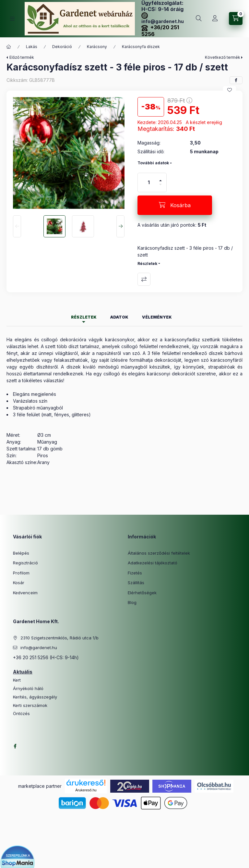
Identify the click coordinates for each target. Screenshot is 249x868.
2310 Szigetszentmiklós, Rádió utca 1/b (59, 638)
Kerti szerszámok (30, 705)
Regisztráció (25, 563)
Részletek (147, 264)
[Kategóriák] (12, 19)
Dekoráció (62, 47)
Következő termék (223, 57)
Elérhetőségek (142, 593)
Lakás (32, 47)
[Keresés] (199, 19)
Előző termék (22, 57)
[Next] (120, 226)
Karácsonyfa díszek (141, 47)
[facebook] (236, 80)
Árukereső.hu (86, 790)
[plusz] (160, 178)
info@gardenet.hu (39, 648)
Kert (17, 680)
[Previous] (17, 226)
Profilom (21, 573)
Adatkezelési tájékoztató (153, 563)
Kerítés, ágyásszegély (35, 697)
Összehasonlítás (144, 279)
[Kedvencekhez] (230, 90)
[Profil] (215, 19)
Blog (132, 602)
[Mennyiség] (149, 182)
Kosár (19, 583)
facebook (15, 746)
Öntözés (21, 714)
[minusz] (160, 187)
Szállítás (136, 583)
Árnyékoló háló (28, 689)
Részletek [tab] (84, 317)
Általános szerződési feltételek (159, 553)
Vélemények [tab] (157, 317)
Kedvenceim (25, 593)
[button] (69, 153)
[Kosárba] (175, 205)
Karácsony (97, 47)
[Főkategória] (9, 47)
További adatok (153, 163)
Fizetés (135, 573)
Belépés (21, 553)
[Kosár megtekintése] (236, 19)
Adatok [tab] (119, 317)
